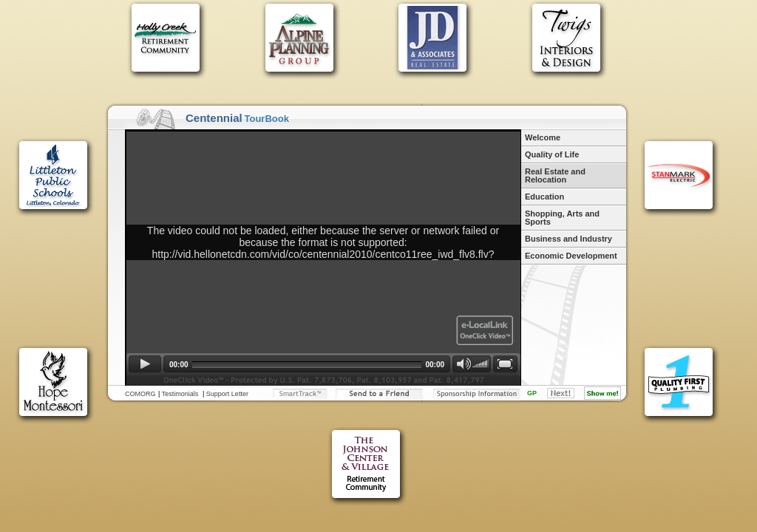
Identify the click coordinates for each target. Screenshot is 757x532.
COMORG (140, 394)
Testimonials (180, 394)
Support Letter (227, 394)
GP (532, 393)
